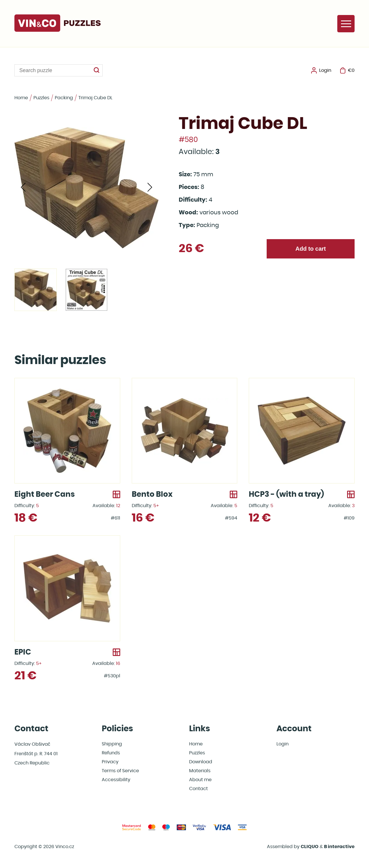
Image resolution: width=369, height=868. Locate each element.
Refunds (111, 753)
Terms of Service (120, 771)
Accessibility (116, 780)
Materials (200, 771)
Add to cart (311, 249)
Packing (64, 98)
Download (201, 762)
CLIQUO (310, 847)
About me (200, 780)
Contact (198, 789)
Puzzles (41, 98)
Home (21, 98)
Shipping (112, 744)
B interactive (339, 847)
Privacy (110, 762)
